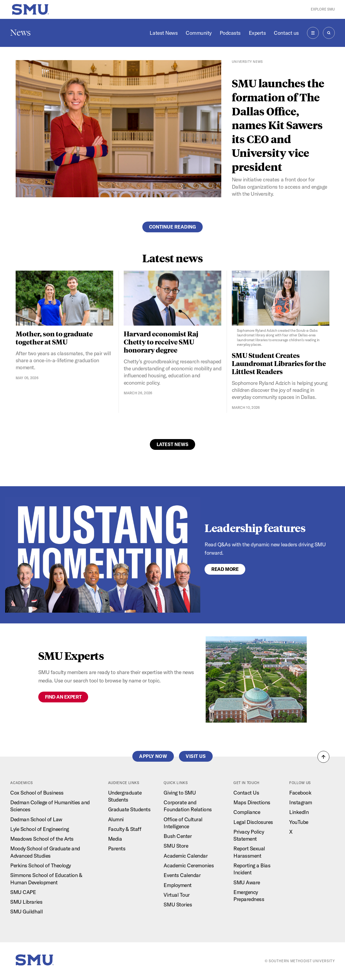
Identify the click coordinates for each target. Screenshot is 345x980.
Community (199, 33)
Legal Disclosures (253, 822)
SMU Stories (178, 905)
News (20, 33)
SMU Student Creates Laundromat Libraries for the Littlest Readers (279, 363)
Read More (225, 569)
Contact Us (246, 793)
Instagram (301, 802)
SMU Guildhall (26, 912)
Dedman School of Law (36, 819)
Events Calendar (182, 875)
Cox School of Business (37, 793)
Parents (117, 848)
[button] (323, 757)
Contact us (286, 33)
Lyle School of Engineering (39, 829)
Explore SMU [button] (323, 9)
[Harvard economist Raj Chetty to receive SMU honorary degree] (173, 298)
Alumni (116, 819)
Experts (257, 33)
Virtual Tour (177, 895)
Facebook (300, 793)
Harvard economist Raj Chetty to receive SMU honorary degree (161, 342)
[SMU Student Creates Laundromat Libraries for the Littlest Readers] (281, 309)
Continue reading (172, 227)
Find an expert (63, 697)
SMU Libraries (26, 902)
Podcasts (230, 33)
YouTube (299, 822)
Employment (177, 885)
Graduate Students (129, 809)
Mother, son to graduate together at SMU (54, 338)
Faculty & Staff (125, 829)
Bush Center (178, 836)
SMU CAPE (23, 892)
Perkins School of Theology (40, 865)
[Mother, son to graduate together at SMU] (65, 298)
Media (115, 839)
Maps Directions (252, 802)
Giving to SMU (180, 793)
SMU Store (176, 846)
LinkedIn (299, 812)
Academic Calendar (186, 856)
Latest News (164, 33)
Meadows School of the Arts (42, 839)
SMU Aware (247, 882)
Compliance (247, 812)
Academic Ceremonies (189, 865)
